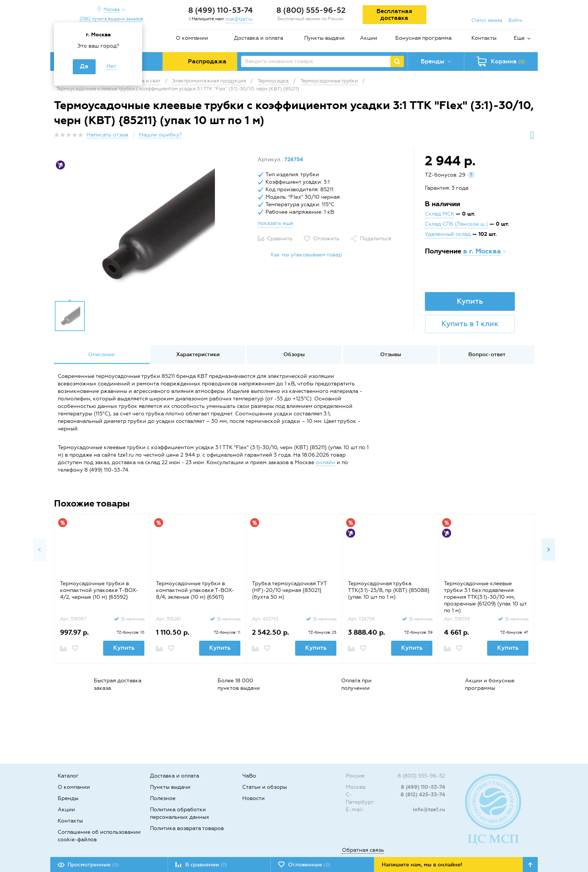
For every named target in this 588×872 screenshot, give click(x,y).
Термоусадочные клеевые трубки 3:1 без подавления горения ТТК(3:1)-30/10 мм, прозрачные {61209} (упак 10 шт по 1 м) (485, 597)
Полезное (163, 798)
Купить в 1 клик (470, 324)
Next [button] (548, 550)
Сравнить (280, 239)
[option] (153, 226)
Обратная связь (363, 850)
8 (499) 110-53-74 (220, 10)
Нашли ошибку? (160, 135)
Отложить (326, 239)
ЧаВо (249, 776)
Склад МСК (439, 214)
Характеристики (198, 354)
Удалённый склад (448, 234)
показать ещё (275, 223)
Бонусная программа (423, 38)
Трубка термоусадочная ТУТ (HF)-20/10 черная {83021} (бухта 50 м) (289, 590)
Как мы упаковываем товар (306, 255)
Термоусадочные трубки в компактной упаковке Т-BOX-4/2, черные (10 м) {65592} (99, 590)
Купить (470, 301)
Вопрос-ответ (487, 354)
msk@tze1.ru (239, 19)
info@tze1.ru (429, 810)
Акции (369, 38)
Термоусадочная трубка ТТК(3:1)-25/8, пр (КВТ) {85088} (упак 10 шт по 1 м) (389, 590)
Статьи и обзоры (265, 787)
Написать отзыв (107, 135)
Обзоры (294, 354)
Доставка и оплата (259, 38)
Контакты (484, 38)
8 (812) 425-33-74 (423, 795)
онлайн (325, 462)
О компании (192, 38)
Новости (253, 798)
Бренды (68, 798)
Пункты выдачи (324, 38)
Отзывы (391, 354)
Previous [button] (40, 550)
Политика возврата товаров (187, 828)
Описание (101, 354)
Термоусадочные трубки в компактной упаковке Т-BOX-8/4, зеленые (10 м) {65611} (195, 590)
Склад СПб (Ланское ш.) (456, 224)
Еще (519, 38)
